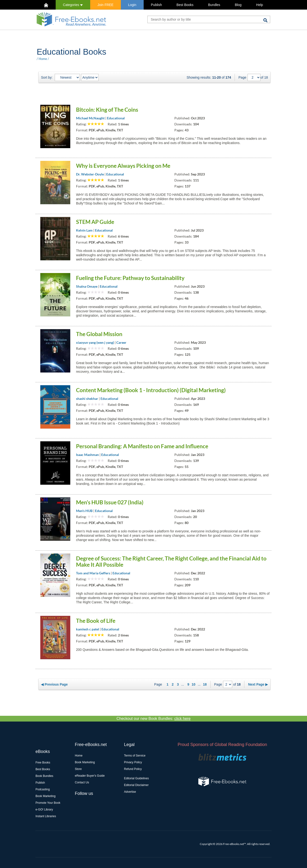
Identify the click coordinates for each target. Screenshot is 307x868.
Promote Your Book (48, 803)
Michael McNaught (90, 118)
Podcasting (43, 789)
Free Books (43, 763)
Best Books (185, 5)
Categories (73, 5)
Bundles (214, 5)
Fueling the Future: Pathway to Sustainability (130, 278)
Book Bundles (44, 776)
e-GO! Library (44, 810)
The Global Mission (99, 334)
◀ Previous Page (54, 684)
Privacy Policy (133, 762)
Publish (156, 5)
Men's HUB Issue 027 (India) (110, 502)
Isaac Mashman (87, 455)
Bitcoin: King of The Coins (107, 110)
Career (121, 342)
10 (194, 684)
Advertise (130, 792)
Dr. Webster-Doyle (90, 174)
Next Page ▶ (258, 684)
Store (78, 769)
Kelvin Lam (84, 230)
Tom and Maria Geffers (93, 573)
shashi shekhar (87, 399)
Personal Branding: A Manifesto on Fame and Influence (142, 446)
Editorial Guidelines (136, 778)
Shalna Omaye (87, 286)
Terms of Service (135, 756)
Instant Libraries (46, 816)
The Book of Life (96, 621)
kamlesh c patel (88, 629)
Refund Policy (133, 769)
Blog (238, 5)
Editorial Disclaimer (136, 785)
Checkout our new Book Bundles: (154, 719)
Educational (116, 118)
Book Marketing (45, 796)
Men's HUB (84, 511)
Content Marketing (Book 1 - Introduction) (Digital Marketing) (151, 390)
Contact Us (82, 782)
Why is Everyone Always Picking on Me (123, 166)
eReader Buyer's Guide (90, 776)
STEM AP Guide (95, 222)
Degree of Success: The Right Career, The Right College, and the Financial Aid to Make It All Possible (171, 561)
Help (260, 5)
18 (205, 684)
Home (43, 59)
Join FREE (105, 5)
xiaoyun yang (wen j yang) (95, 342)
